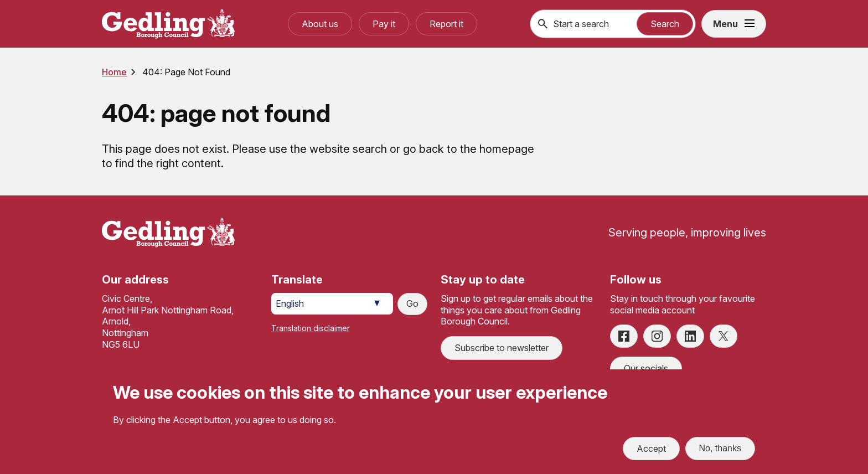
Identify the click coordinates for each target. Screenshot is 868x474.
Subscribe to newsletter (502, 348)
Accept (651, 450)
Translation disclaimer (311, 328)
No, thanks (720, 450)
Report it (446, 24)
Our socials (646, 368)
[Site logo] (168, 233)
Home (114, 72)
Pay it (384, 24)
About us (320, 24)
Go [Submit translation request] (412, 303)
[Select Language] (332, 304)
